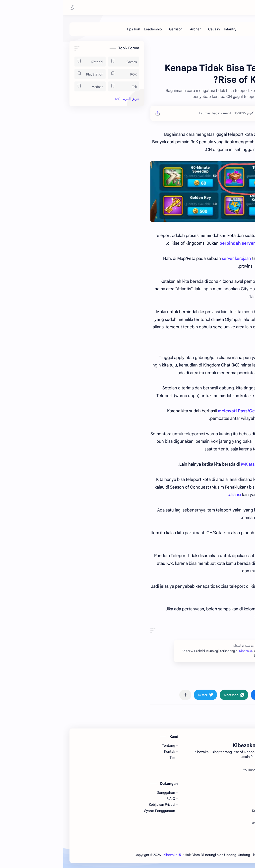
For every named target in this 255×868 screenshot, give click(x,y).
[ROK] (60, 74)
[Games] (60, 62)
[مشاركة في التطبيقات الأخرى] (122, 695)
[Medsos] (27, 86)
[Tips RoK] (70, 29)
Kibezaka (206, 7)
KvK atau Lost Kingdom (199, 464)
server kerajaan (173, 258)
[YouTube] (186, 770)
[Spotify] (201, 770)
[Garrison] (113, 29)
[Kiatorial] (27, 62)
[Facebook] (218, 770)
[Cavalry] (151, 29)
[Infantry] (167, 29)
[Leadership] (90, 29)
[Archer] (132, 29)
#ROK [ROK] (223, 680)
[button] (9, 7)
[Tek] (60, 86)
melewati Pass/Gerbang (179, 411)
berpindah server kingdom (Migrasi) (193, 243)
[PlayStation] (27, 74)
